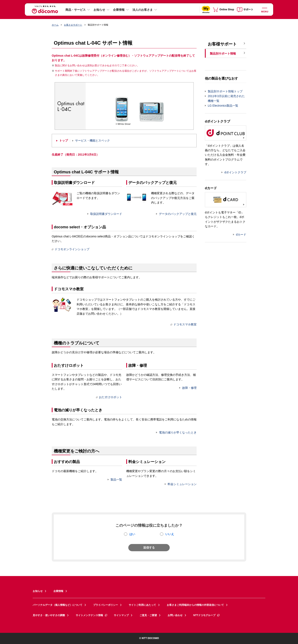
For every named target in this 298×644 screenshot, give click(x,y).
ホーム (55, 25)
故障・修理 (189, 388)
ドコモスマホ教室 (184, 324)
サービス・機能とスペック (93, 141)
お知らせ (99, 10)
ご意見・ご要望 (148, 615)
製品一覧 (116, 480)
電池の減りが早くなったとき (178, 432)
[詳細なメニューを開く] (264, 9)
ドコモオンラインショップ (71, 249)
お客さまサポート (73, 25)
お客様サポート (222, 44)
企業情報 (119, 10)
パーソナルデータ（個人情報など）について (58, 605)
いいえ (170, 534)
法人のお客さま (143, 10)
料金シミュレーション (182, 484)
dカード (241, 235)
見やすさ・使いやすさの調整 (49, 615)
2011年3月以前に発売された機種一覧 (226, 98)
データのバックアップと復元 (178, 214)
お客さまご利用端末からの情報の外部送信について (195, 605)
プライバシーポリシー (106, 605)
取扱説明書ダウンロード (106, 214)
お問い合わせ (175, 615)
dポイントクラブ (235, 172)
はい (132, 534)
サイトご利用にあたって (142, 605)
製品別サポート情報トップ (225, 91)
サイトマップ (121, 615)
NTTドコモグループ (207, 615)
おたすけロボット (109, 397)
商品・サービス (76, 10)
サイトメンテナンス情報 (92, 615)
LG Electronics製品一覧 (223, 106)
